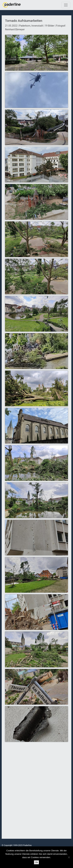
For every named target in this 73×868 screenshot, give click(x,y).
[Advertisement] (36, 792)
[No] (69, 857)
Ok (37, 862)
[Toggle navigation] (66, 5)
